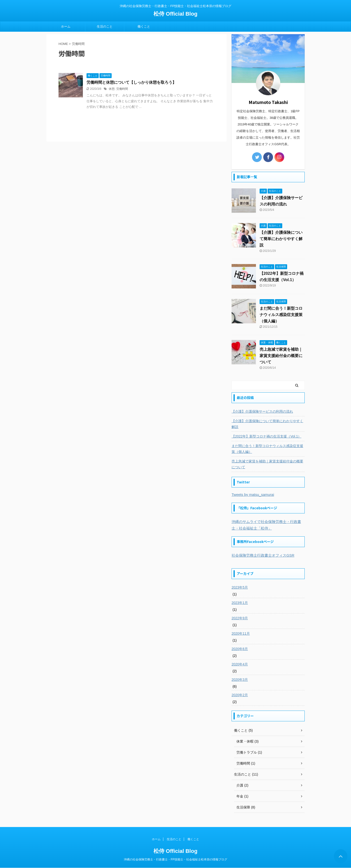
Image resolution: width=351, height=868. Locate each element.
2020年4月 (240, 664)
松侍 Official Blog (175, 14)
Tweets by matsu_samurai (253, 495)
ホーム (66, 26)
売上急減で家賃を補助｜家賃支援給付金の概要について (281, 356)
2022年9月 (240, 618)
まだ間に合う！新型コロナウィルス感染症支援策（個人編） (281, 315)
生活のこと (105, 26)
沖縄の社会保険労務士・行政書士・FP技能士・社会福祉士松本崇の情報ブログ (175, 859)
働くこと (144, 26)
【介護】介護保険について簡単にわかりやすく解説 (281, 239)
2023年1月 (240, 603)
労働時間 (122, 89)
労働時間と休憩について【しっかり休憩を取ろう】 (131, 82)
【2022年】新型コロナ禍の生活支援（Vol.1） (266, 436)
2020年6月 (240, 649)
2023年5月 (240, 587)
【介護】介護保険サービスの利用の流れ (262, 411)
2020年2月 (240, 695)
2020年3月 (240, 680)
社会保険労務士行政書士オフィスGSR (263, 555)
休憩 (112, 89)
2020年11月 (241, 633)
